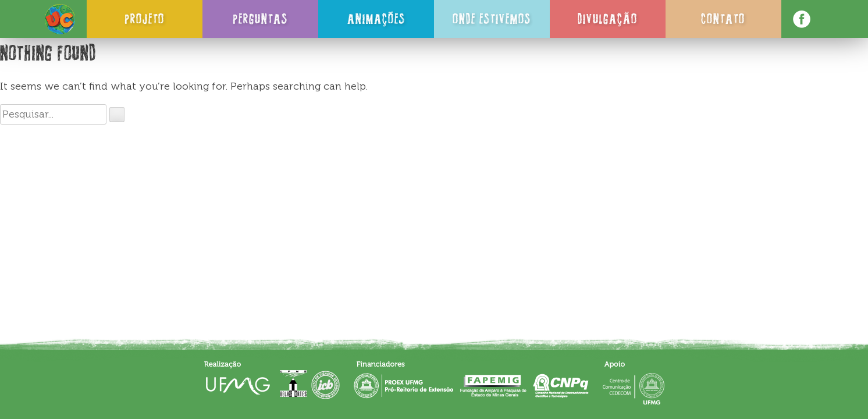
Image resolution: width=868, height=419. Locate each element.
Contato (723, 19)
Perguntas (260, 19)
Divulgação (608, 19)
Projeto (145, 19)
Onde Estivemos (492, 19)
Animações (376, 19)
